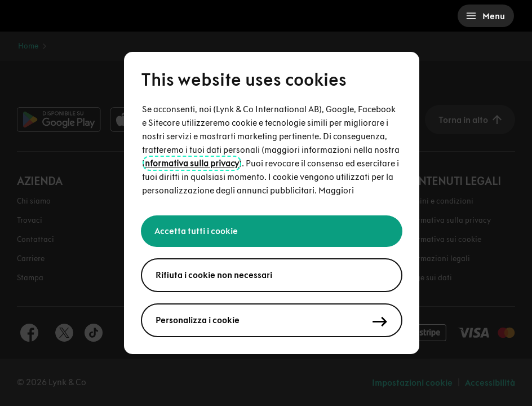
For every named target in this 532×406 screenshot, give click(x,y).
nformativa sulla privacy (192, 163)
